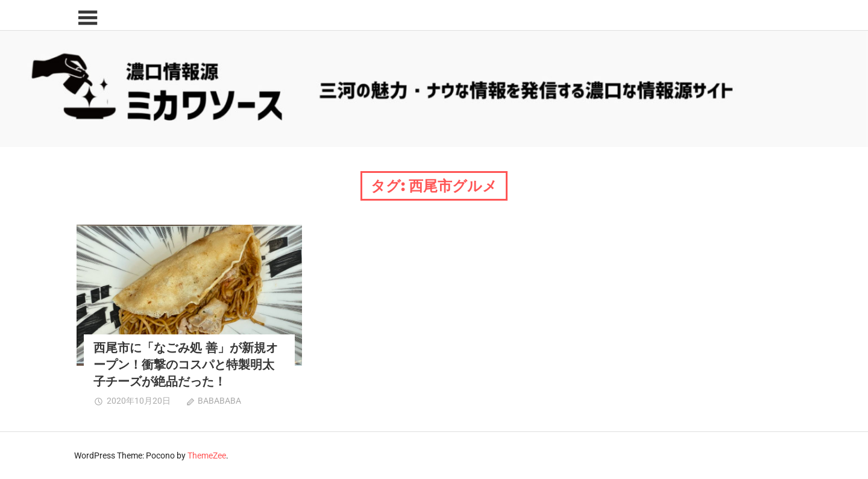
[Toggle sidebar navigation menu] (87, 18)
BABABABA (219, 401)
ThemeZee (207, 456)
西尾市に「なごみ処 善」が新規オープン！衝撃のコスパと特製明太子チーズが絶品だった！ (186, 365)
